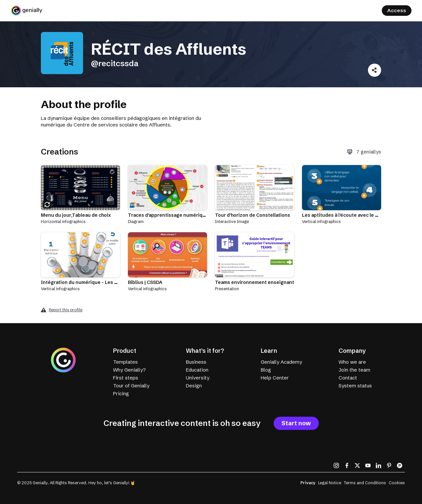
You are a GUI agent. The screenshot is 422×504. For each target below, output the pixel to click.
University (198, 378)
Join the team (354, 370)
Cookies (397, 483)
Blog (266, 370)
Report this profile (66, 310)
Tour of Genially (131, 386)
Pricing (121, 393)
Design (194, 386)
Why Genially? (129, 370)
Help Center (275, 378)
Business (196, 362)
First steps (126, 378)
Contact (348, 378)
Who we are (352, 362)
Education (197, 370)
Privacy (308, 483)
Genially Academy (281, 362)
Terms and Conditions (365, 483)
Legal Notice (330, 483)
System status (355, 386)
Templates (125, 362)
